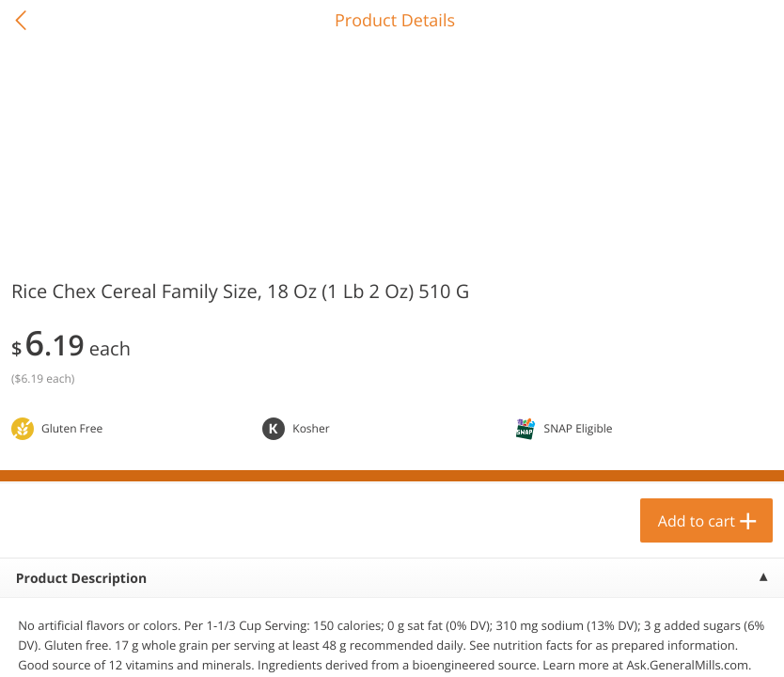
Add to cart (697, 521)
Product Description (81, 579)
